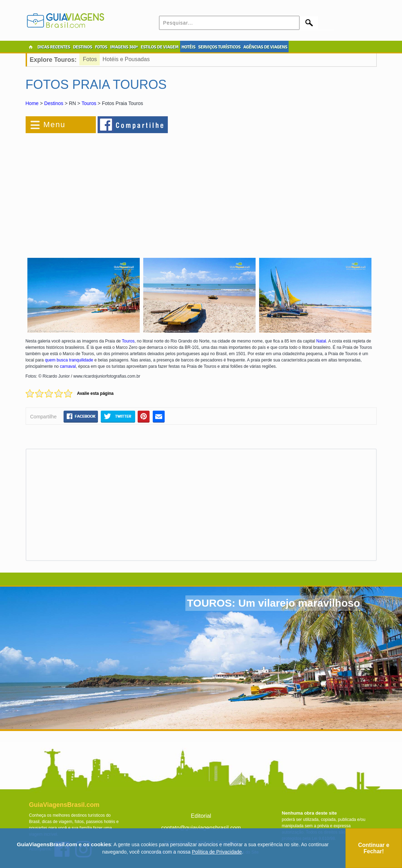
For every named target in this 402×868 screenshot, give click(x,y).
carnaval (68, 366)
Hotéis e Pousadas (126, 59)
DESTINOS (83, 47)
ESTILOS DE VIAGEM (160, 47)
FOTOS (101, 47)
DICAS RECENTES (54, 47)
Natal (321, 341)
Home (32, 103)
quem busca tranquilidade (69, 360)
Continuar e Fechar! (374, 848)
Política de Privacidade (217, 852)
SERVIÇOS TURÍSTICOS (219, 47)
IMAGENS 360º (124, 47)
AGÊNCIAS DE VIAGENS (265, 47)
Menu (55, 125)
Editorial (201, 816)
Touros (89, 103)
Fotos (90, 59)
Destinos (54, 103)
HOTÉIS (189, 47)
